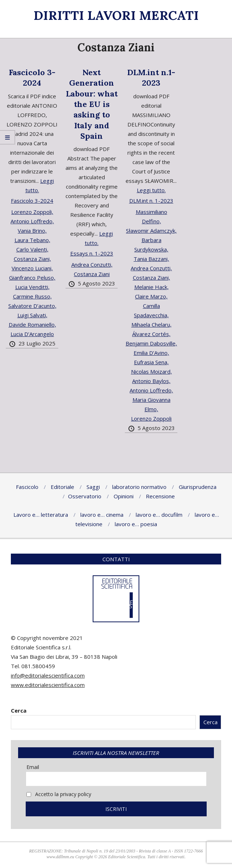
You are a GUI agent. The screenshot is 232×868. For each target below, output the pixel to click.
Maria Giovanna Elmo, (151, 404)
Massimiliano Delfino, (151, 216)
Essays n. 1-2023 (92, 253)
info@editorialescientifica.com (48, 675)
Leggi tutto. (151, 190)
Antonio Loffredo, (32, 221)
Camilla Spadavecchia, (151, 310)
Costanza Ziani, (32, 259)
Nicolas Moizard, (151, 371)
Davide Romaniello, (32, 325)
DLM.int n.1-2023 (151, 78)
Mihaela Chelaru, (151, 325)
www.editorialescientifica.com (48, 685)
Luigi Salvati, (32, 315)
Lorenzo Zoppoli (151, 418)
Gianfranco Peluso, (32, 278)
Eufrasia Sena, (151, 362)
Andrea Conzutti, (92, 265)
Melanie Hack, (151, 287)
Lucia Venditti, (32, 287)
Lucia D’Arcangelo (32, 334)
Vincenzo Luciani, (32, 268)
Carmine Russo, (32, 296)
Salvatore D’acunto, (32, 306)
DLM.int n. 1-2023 (151, 201)
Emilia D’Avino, (151, 353)
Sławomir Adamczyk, (151, 231)
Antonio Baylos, (151, 381)
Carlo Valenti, (32, 249)
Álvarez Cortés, (151, 334)
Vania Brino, (32, 231)
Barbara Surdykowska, (151, 245)
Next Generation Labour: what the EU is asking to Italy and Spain (92, 104)
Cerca (19, 710)
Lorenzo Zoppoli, (32, 212)
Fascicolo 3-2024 (32, 78)
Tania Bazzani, (151, 259)
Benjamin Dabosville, (151, 343)
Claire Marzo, (151, 296)
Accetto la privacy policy (59, 794)
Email (33, 767)
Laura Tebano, (32, 240)
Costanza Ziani (92, 274)
